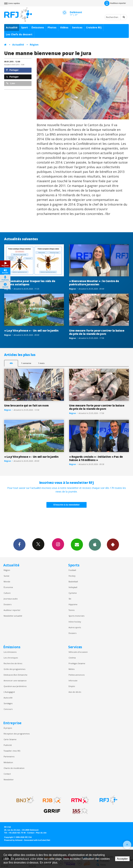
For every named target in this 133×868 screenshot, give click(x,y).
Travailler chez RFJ (12, 751)
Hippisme (73, 604)
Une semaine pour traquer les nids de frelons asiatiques (30, 283)
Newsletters (77, 544)
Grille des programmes (14, 669)
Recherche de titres (13, 663)
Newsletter (9, 779)
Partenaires (9, 756)
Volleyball (73, 587)
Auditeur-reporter (115, 3)
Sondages (8, 703)
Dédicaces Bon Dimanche (15, 675)
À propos (8, 728)
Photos (52, 27)
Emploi (72, 686)
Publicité (8, 745)
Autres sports (75, 627)
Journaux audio (11, 599)
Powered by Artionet (13, 840)
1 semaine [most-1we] (26, 363)
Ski (70, 599)
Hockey (72, 576)
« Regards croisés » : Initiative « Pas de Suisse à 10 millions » (96, 458)
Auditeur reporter (12, 610)
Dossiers (8, 604)
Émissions (38, 27)
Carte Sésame (10, 739)
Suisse (6, 576)
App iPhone (95, 544)
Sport (25, 27)
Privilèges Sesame (77, 663)
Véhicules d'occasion (78, 652)
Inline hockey (75, 622)
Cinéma (72, 658)
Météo (72, 669)
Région (34, 45)
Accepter (122, 859)
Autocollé (8, 698)
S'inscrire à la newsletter (66, 505)
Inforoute (73, 681)
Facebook (19, 544)
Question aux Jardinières (15, 686)
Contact (7, 774)
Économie (8, 587)
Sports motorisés (76, 616)
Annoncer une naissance (15, 681)
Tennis (72, 610)
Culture (7, 593)
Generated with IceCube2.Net (37, 840)
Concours (8, 709)
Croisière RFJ (94, 27)
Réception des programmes (17, 734)
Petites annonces (77, 675)
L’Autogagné (9, 692)
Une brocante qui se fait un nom (26, 405)
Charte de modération (14, 768)
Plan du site (41, 833)
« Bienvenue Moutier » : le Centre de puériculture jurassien (94, 283)
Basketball (73, 582)
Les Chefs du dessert (19, 34)
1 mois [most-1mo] (41, 363)
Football (72, 570)
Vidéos (64, 27)
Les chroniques (11, 658)
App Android (113, 544)
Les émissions (10, 652)
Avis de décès (75, 692)
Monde (7, 582)
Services (77, 27)
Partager (12, 70)
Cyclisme (73, 593)
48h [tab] (11, 363)
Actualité (12, 27)
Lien (11, 83)
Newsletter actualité (13, 616)
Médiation (8, 762)
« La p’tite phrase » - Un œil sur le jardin (31, 331)
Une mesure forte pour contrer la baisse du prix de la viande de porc (97, 332)
